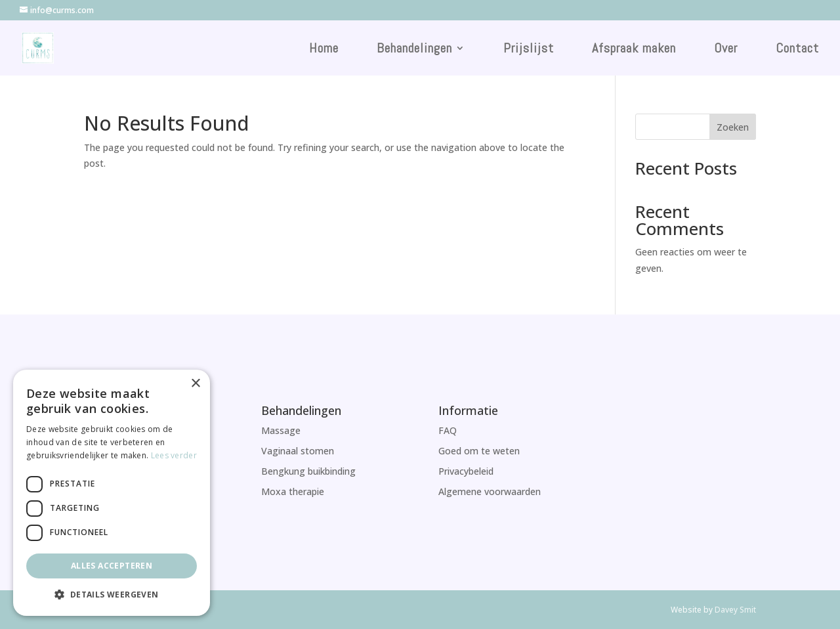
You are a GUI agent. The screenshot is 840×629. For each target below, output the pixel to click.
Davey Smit (735, 610)
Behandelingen (414, 50)
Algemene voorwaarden (490, 491)
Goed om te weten (479, 451)
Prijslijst (529, 50)
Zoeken (733, 127)
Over (726, 50)
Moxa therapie (293, 491)
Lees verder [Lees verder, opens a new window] (174, 455)
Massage (281, 430)
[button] (112, 595)
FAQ (448, 430)
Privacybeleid (466, 471)
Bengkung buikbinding (308, 471)
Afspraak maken (634, 50)
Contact (797, 50)
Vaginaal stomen (298, 451)
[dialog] (112, 493)
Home (324, 50)
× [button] (195, 384)
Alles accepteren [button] (112, 566)
